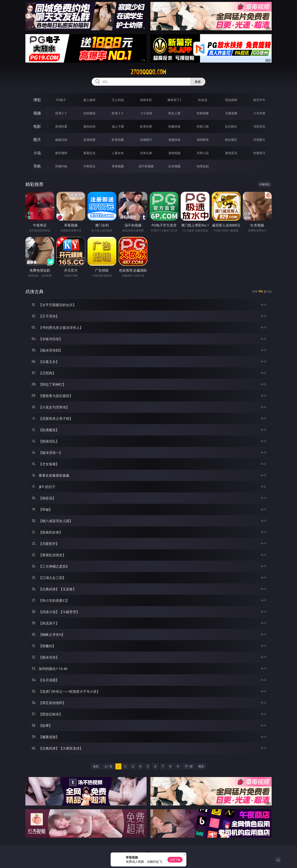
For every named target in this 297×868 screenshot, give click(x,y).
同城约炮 (61, 166)
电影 (37, 126)
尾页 (201, 766)
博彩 (37, 100)
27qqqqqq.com (148, 72)
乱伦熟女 (231, 126)
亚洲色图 (89, 140)
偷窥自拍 (61, 140)
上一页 (108, 766)
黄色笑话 (231, 153)
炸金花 (203, 100)
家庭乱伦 (89, 153)
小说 (37, 153)
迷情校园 (174, 153)
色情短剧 (203, 166)
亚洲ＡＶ (61, 113)
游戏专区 (146, 100)
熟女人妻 (174, 113)
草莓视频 (118, 166)
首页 (96, 766)
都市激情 (61, 153)
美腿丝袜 (174, 140)
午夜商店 (89, 166)
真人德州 (89, 100)
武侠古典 (146, 153)
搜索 (198, 82)
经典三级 (203, 126)
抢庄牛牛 (259, 100)
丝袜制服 (203, 113)
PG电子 (61, 100)
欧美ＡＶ (118, 113)
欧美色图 (118, 140)
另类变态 (259, 126)
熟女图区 (231, 140)
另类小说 (203, 153)
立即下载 (175, 860)
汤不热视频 (146, 166)
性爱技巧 (259, 153)
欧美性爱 (146, 126)
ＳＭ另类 (259, 113)
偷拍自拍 (89, 126)
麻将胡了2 (174, 100)
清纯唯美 (203, 140)
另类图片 (259, 140)
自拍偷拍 (89, 113)
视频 (37, 113)
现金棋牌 (231, 100)
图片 (37, 140)
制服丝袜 (174, 126)
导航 (37, 166)
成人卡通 (118, 126)
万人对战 (118, 100)
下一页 (189, 766)
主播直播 (231, 113)
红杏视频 (174, 166)
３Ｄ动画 (146, 113)
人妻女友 (118, 153)
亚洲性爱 (61, 126)
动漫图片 (146, 140)
